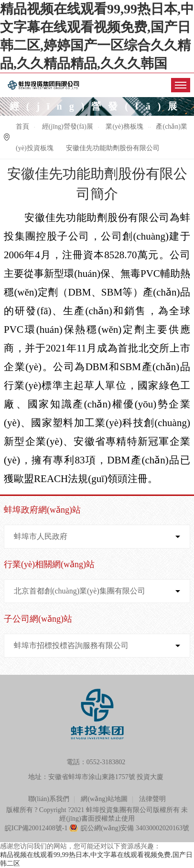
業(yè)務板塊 (124, 126)
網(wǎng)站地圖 (104, 799)
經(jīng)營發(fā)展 (68, 126)
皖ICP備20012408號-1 (36, 828)
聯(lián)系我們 (49, 799)
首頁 (22, 126)
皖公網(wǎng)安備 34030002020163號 (135, 828)
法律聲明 (152, 799)
